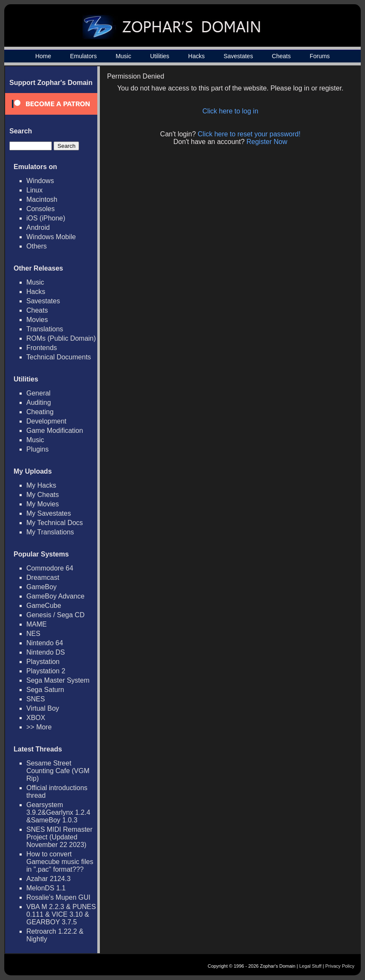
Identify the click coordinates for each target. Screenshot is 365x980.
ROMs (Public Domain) (61, 338)
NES (33, 634)
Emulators (83, 56)
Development (46, 421)
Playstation (43, 662)
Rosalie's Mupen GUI (58, 897)
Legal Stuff (310, 966)
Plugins (37, 449)
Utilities (160, 56)
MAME (37, 624)
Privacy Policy (340, 966)
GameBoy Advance (55, 596)
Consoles (41, 209)
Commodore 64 (50, 568)
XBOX (36, 718)
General (38, 393)
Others (37, 246)
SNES (36, 699)
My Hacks (41, 485)
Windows (40, 181)
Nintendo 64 (45, 643)
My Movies (42, 504)
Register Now (267, 142)
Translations (45, 329)
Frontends (42, 348)
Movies (37, 320)
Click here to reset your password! (249, 134)
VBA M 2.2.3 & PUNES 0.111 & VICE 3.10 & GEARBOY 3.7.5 (61, 914)
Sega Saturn (45, 690)
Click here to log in (230, 111)
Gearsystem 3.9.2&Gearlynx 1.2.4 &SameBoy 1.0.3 (58, 812)
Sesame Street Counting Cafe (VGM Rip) (58, 771)
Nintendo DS (46, 652)
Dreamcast (43, 578)
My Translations (50, 532)
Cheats (281, 56)
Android (38, 227)
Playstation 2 (46, 671)
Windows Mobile (51, 237)
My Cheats (42, 495)
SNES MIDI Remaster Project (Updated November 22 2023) (59, 837)
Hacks (197, 56)
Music (123, 56)
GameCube (44, 606)
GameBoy (41, 587)
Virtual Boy (43, 708)
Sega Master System (58, 680)
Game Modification (55, 431)
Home (43, 56)
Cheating (40, 412)
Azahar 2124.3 (48, 879)
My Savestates (49, 513)
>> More (39, 727)
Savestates (238, 56)
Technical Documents (59, 357)
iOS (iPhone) (46, 218)
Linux (34, 190)
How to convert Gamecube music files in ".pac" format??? (60, 862)
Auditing (39, 402)
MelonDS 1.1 (46, 888)
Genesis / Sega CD (55, 615)
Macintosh (42, 199)
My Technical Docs (55, 523)
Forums (320, 56)
